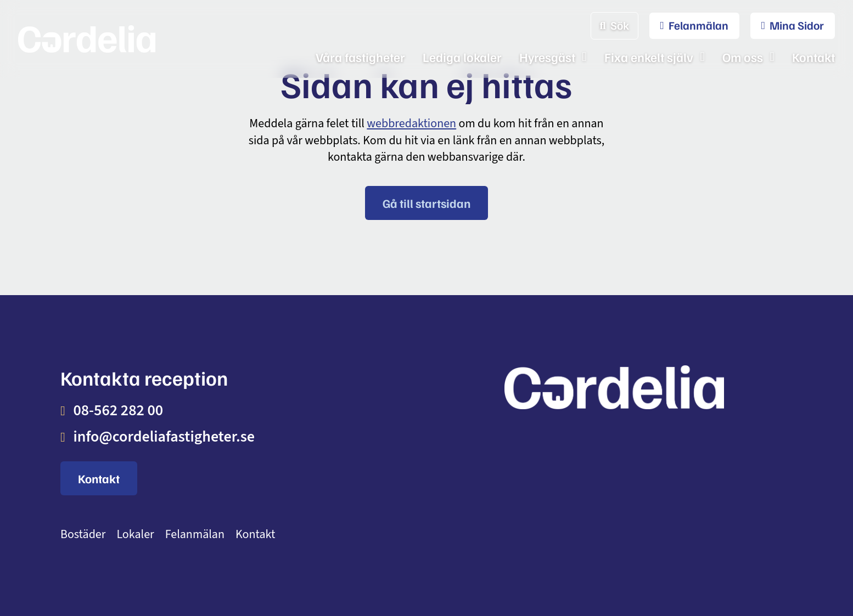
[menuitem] (689, 26)
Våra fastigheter (360, 57)
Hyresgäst (547, 57)
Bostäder (83, 535)
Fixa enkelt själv (649, 57)
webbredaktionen (411, 123)
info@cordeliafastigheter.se (164, 437)
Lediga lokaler (462, 57)
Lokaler (135, 535)
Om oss (743, 57)
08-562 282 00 (118, 410)
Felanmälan (195, 535)
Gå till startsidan (426, 203)
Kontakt (813, 57)
